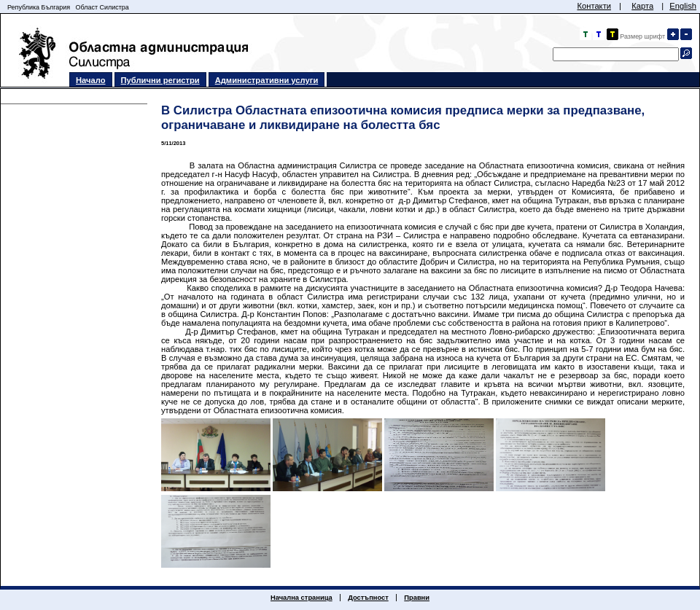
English (683, 6)
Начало (91, 80)
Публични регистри (160, 80)
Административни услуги (267, 80)
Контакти (594, 6)
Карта (642, 6)
